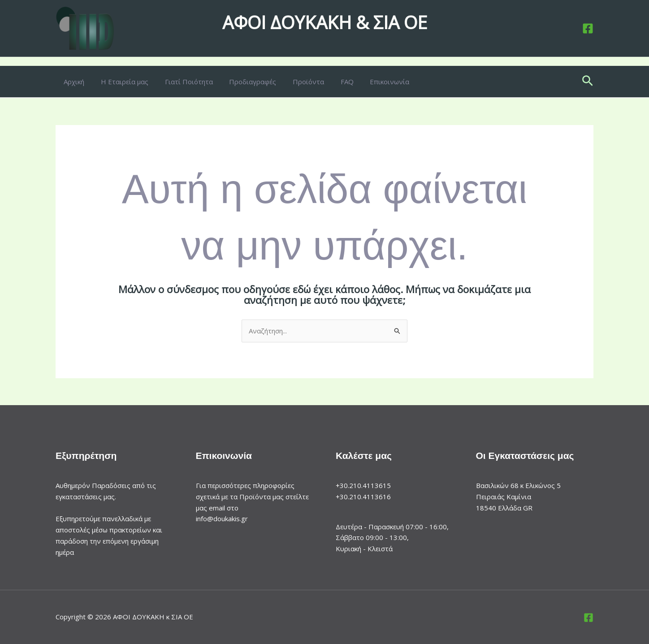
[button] (588, 82)
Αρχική (73, 82)
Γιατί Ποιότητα (181, 82)
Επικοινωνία (370, 82)
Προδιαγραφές (242, 82)
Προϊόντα (295, 82)
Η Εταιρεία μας (120, 82)
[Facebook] (588, 28)
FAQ (331, 82)
